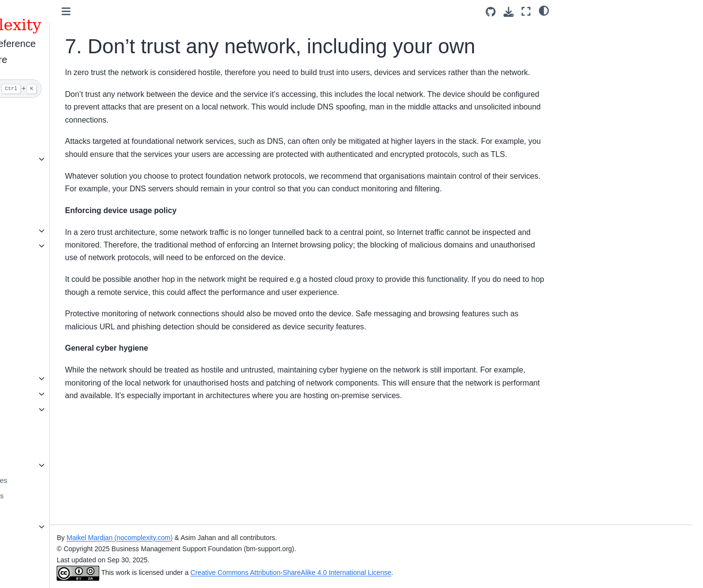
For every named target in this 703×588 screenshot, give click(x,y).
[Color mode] (544, 10)
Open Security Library (57, 465)
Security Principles (52, 409)
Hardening (39, 190)
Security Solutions (51, 292)
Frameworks (42, 332)
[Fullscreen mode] (526, 11)
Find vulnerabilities (52, 261)
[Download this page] (509, 12)
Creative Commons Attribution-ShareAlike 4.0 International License (389, 573)
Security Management (57, 277)
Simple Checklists (51, 159)
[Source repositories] (491, 12)
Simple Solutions (49, 174)
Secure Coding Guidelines (64, 480)
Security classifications (58, 246)
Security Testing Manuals (62, 496)
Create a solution (50, 144)
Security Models (48, 363)
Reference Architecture (59, 348)
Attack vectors (45, 378)
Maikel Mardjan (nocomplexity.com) (217, 538)
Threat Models (46, 394)
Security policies (48, 231)
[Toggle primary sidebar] (164, 11)
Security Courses (50, 450)
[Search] (79, 89)
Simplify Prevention (53, 128)
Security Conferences (57, 542)
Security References (55, 526)
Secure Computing (52, 511)
